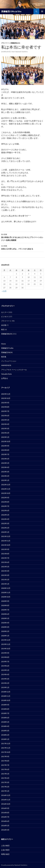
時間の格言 (5, 854)
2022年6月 (5, 510)
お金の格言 (5, 850)
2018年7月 (5, 713)
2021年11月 (6, 541)
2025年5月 (5, 420)
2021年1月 (5, 584)
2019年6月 (5, 666)
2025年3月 (5, 428)
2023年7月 (5, 454)
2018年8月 (5, 709)
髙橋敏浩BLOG (15, 43)
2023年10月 (6, 441)
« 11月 (4, 291)
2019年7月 (5, 662)
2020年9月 (5, 601)
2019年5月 (5, 670)
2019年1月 (5, 687)
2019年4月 (5, 674)
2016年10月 (6, 804)
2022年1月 (5, 532)
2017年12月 (6, 744)
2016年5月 (5, 826)
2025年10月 (6, 398)
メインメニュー (42, 11)
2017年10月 (6, 752)
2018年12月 (6, 692)
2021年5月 (5, 567)
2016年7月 (5, 817)
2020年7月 (5, 610)
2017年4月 (5, 778)
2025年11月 (6, 394)
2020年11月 (6, 592)
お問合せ (5, 378)
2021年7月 (5, 558)
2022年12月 (6, 485)
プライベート (6, 43)
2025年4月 (5, 424)
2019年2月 (5, 683)
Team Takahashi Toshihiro (20, 52)
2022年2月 (5, 528)
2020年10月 (6, 597)
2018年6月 (5, 718)
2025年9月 (5, 403)
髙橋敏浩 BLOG (7, 352)
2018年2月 (5, 735)
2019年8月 (5, 657)
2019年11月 (6, 644)
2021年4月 (5, 571)
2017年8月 (5, 761)
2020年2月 (5, 631)
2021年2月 (5, 580)
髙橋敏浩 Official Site (11, 11)
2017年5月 (5, 774)
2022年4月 (5, 519)
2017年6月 (5, 769)
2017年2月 (5, 787)
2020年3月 (5, 627)
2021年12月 (6, 536)
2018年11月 (6, 696)
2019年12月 (6, 640)
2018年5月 (5, 722)
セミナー (5, 312)
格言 (3, 329)
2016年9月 (5, 808)
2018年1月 (5, 739)
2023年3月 (5, 472)
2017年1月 (5, 791)
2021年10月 (6, 545)
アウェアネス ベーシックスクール (14, 370)
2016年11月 (6, 800)
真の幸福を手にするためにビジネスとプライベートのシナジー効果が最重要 (22, 237)
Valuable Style (6, 374)
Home (3, 344)
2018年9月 (5, 705)
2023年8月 (5, 450)
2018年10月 (6, 700)
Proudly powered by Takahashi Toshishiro (14, 865)
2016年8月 (5, 813)
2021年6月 (5, 562)
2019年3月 (5, 679)
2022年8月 (5, 502)
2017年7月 (5, 765)
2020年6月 (5, 614)
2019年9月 (5, 653)
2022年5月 (5, 515)
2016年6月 (5, 821)
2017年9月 (5, 756)
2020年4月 (5, 623)
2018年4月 (5, 726)
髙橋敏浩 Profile (7, 348)
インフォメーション (9, 361)
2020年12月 (6, 588)
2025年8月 (5, 407)
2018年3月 (5, 731)
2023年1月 (5, 480)
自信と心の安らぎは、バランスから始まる (22, 247)
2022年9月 (5, 498)
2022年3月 (5, 523)
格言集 (4, 357)
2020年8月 (5, 605)
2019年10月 (6, 649)
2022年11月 (6, 489)
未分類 (4, 325)
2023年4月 (5, 467)
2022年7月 (5, 506)
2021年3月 (5, 575)
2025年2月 (5, 433)
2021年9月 (5, 549)
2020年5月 (5, 618)
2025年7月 (5, 411)
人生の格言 (5, 846)
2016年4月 (5, 830)
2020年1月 (5, 636)
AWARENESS (6, 365)
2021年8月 (5, 554)
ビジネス (5, 317)
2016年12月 (6, 795)
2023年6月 (5, 459)
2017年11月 (6, 748)
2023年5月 (5, 463)
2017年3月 (5, 782)
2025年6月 (5, 416)
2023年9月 (5, 446)
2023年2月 (5, 476)
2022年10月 (6, 493)
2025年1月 (5, 437)
